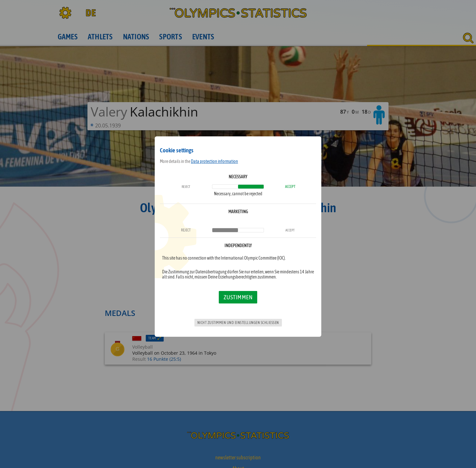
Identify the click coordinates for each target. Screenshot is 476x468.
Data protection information (214, 161)
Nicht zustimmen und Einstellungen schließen (238, 323)
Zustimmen (238, 297)
